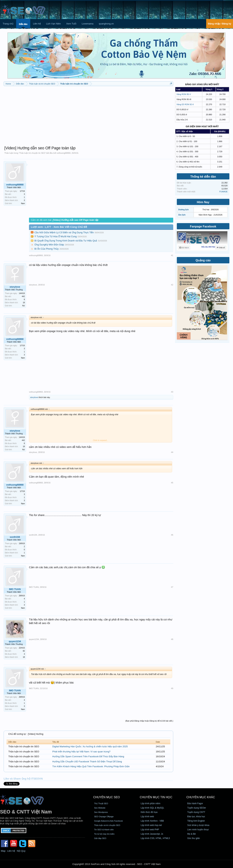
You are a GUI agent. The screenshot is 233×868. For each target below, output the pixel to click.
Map (3, 851)
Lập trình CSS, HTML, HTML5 (155, 838)
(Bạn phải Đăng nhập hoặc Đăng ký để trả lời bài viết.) (149, 721)
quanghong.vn (106, 24)
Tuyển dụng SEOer (197, 808)
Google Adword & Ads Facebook (108, 821)
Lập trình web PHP (150, 830)
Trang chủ (8, 24)
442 (23, 296)
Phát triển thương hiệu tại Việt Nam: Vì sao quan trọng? (81, 752)
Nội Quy (21, 851)
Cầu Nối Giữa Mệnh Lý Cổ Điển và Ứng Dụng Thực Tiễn (64, 232)
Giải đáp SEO (100, 838)
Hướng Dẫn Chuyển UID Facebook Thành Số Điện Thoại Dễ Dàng (87, 762)
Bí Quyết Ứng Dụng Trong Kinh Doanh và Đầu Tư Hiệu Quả (66, 241)
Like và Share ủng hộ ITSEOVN (23, 779)
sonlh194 (15, 537)
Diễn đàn (23, 24)
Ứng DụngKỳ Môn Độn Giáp (49, 245)
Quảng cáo (203, 260)
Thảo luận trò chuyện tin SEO (32, 153)
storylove (15, 287)
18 (24, 303)
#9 (172, 688)
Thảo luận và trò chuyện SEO (107, 825)
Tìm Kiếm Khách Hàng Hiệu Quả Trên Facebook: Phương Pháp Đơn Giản (91, 766)
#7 (172, 587)
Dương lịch (183, 210)
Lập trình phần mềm (151, 803)
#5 (172, 483)
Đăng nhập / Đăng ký (220, 24)
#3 (172, 392)
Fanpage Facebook (203, 226)
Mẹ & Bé (192, 834)
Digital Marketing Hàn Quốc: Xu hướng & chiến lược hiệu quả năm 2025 (90, 746)
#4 (172, 452)
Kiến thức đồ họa (149, 812)
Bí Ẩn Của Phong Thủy (47, 249)
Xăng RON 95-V (184, 94)
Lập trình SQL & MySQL (152, 808)
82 (24, 651)
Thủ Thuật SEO (101, 803)
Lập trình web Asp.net (151, 825)
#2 (172, 285)
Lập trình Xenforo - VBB (152, 821)
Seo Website (100, 808)
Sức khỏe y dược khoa (198, 825)
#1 (172, 255)
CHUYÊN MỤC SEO (106, 797)
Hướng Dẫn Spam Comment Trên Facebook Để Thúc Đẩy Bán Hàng (88, 756)
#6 (172, 535)
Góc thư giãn (194, 838)
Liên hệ (37, 24)
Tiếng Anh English (196, 821)
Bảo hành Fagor (195, 803)
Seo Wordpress (101, 812)
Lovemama (88, 24)
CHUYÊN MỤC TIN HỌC (156, 797)
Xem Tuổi (71, 24)
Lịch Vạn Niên (54, 24)
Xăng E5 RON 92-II (185, 104)
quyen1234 (15, 641)
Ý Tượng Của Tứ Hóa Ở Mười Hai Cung (56, 236)
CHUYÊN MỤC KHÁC (201, 797)
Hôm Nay (203, 202)
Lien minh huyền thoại (198, 830)
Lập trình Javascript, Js (152, 834)
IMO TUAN (15, 589)
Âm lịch (182, 215)
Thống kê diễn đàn (203, 177)
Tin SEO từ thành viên (104, 830)
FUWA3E (223, 192)
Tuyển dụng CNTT (196, 812)
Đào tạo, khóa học (196, 817)
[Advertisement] (88, 114)
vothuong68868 (64, 153)
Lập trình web (147, 817)
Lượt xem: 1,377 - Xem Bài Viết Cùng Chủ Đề (59, 227)
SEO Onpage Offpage (104, 817)
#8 (172, 639)
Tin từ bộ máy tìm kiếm (104, 834)
